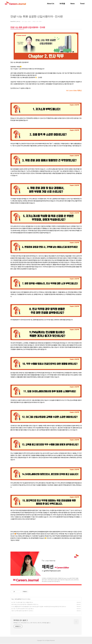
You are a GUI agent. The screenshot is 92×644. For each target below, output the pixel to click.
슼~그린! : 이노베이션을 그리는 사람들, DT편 (21, 602)
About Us (51, 4)
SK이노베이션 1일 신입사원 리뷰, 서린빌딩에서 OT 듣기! (24, 604)
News (73, 4)
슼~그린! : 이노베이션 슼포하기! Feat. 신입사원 (22, 609)
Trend (82, 4)
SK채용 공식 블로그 (21, 620)
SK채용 (62, 4)
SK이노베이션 (18, 599)
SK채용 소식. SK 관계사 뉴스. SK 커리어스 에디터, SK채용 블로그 (32, 623)
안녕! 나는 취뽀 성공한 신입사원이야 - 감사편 (22, 611)
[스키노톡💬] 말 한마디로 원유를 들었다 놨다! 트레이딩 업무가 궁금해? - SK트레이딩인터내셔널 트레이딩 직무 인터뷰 (38, 607)
